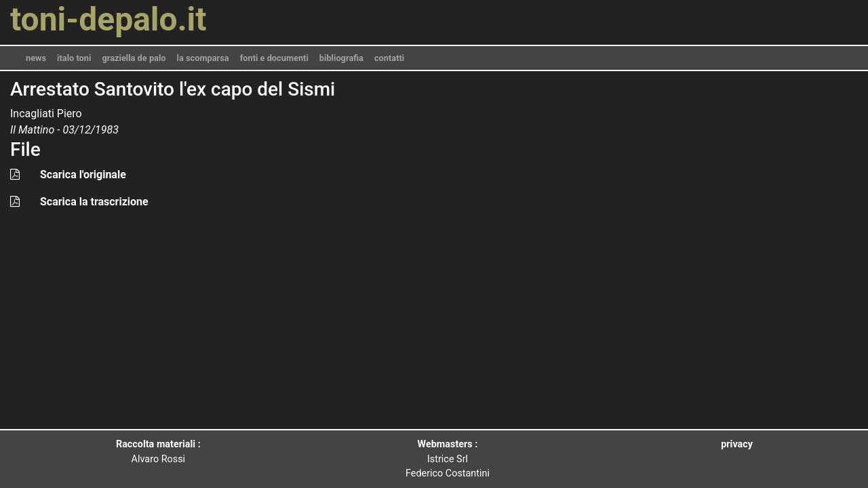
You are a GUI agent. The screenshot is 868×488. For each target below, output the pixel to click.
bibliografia (341, 58)
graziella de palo (134, 58)
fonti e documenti (274, 58)
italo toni (74, 58)
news (36, 58)
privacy (737, 444)
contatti (389, 58)
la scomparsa (203, 58)
